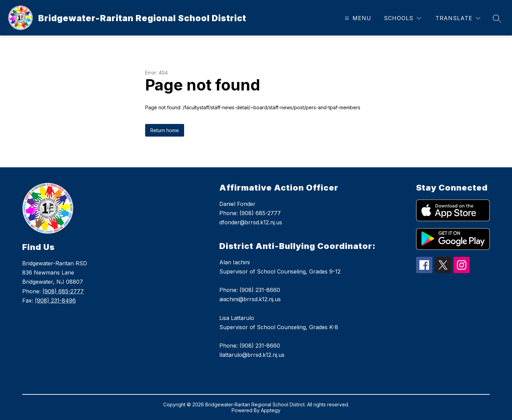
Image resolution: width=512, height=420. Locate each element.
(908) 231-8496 (55, 300)
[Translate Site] (458, 18)
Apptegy (271, 410)
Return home (165, 130)
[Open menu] (357, 18)
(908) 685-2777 (63, 291)
